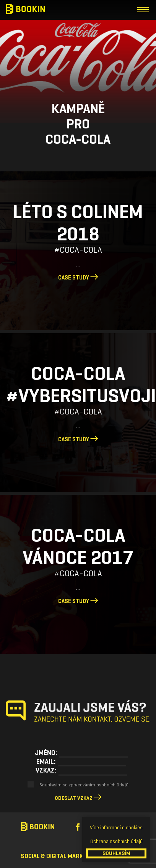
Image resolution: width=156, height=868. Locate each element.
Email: (46, 761)
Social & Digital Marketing (60, 856)
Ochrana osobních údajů (116, 841)
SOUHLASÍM (116, 853)
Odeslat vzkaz (74, 798)
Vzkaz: (46, 770)
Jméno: (46, 753)
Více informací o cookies (116, 828)
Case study (78, 278)
